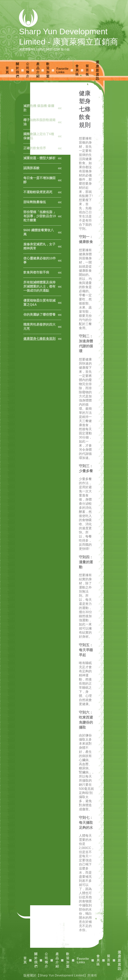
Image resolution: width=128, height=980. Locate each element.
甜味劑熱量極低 (35, 202)
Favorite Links (62, 70)
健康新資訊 (97, 70)
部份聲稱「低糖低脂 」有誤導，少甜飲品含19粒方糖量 (40, 216)
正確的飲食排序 (35, 148)
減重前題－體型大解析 (39, 158)
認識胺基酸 (31, 168)
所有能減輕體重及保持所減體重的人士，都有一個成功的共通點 (39, 286)
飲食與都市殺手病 (36, 272)
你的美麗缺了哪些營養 (39, 314)
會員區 (77, 70)
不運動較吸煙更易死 (38, 192)
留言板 (87, 70)
